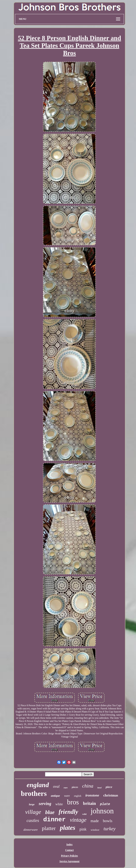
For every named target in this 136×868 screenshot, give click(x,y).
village (33, 812)
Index (69, 844)
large (32, 804)
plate (105, 804)
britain (89, 803)
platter (49, 828)
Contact (69, 850)
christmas (111, 795)
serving (45, 804)
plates (67, 828)
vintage (78, 820)
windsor (95, 830)
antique (55, 796)
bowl (99, 788)
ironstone (92, 795)
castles (33, 820)
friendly (68, 812)
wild (84, 814)
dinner (54, 820)
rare (66, 788)
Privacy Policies (69, 856)
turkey (109, 829)
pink (83, 829)
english (78, 796)
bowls (108, 821)
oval (56, 786)
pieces (75, 787)
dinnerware (31, 830)
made (95, 821)
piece (109, 787)
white (59, 804)
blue (50, 812)
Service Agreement (69, 861)
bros (73, 802)
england (38, 785)
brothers (34, 793)
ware (67, 796)
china (88, 786)
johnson (102, 811)
